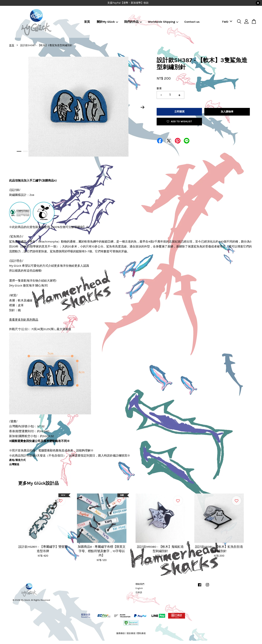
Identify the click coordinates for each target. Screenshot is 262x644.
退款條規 (131, 633)
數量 (159, 88)
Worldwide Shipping (163, 22)
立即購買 (179, 112)
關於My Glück (108, 22)
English (139, 588)
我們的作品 (133, 22)
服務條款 (121, 633)
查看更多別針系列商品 (24, 320)
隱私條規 (141, 633)
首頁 (87, 22)
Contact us (192, 22)
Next (143, 107)
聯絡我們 (140, 584)
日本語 (139, 592)
